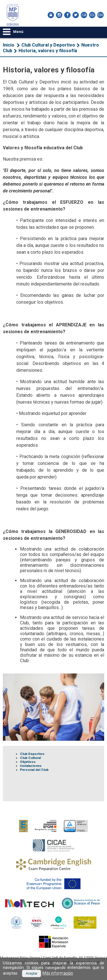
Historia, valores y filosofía (48, 51)
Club (24, 754)
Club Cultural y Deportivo (48, 45)
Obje (24, 762)
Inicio (9, 45)
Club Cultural (30, 758)
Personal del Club (34, 770)
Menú (13, 32)
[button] (32, 973)
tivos (32, 762)
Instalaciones (31, 766)
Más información (58, 973)
